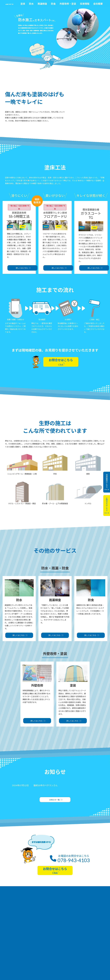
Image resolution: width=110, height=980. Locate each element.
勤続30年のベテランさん (46, 785)
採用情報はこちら (107, 482)
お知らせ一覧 (54, 800)
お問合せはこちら (61, 362)
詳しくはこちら (22, 268)
